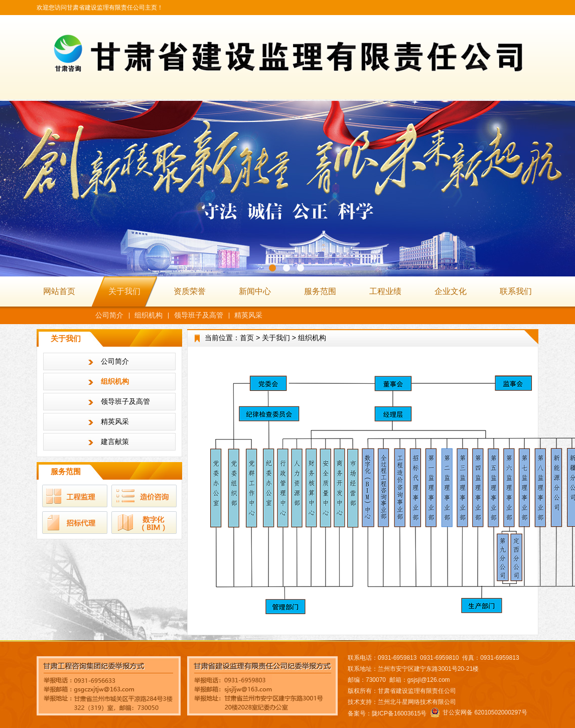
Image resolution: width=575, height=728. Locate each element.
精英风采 (248, 315)
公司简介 (109, 315)
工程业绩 (385, 291)
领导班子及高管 (199, 315)
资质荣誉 (190, 291)
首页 (247, 338)
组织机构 (149, 315)
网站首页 (59, 291)
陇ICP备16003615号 (399, 713)
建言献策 (115, 442)
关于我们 (124, 291)
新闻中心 (255, 291)
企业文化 (451, 291)
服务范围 (320, 291)
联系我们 (516, 291)
